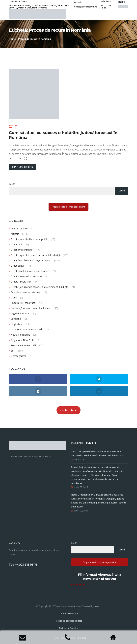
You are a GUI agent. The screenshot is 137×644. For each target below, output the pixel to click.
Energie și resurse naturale (25, 292)
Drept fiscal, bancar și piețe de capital (31, 260)
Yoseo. (97, 606)
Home (12, 39)
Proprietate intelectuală (24, 345)
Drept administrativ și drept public (29, 239)
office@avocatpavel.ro (86, 7)
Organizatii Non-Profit (23, 340)
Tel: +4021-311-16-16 (23, 565)
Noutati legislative (21, 335)
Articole (13, 125)
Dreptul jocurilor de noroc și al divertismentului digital (40, 287)
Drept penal (17, 266)
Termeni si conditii (68, 613)
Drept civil (16, 244)
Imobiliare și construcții (24, 303)
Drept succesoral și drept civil (27, 276)
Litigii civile (17, 324)
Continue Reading (23, 167)
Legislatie (16, 319)
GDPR (14, 298)
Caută (12, 184)
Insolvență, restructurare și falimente (31, 308)
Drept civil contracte (22, 250)
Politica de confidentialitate (69, 621)
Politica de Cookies (68, 628)
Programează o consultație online (68, 207)
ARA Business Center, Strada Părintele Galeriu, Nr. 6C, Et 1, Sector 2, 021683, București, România (39, 7)
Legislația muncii (20, 313)
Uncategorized (19, 356)
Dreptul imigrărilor (21, 282)
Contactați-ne (68, 410)
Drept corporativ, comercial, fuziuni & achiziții (35, 255)
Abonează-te (78, 585)
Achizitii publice (19, 229)
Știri (13, 351)
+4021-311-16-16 (106, 7)
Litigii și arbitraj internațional (26, 329)
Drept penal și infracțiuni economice (30, 271)
